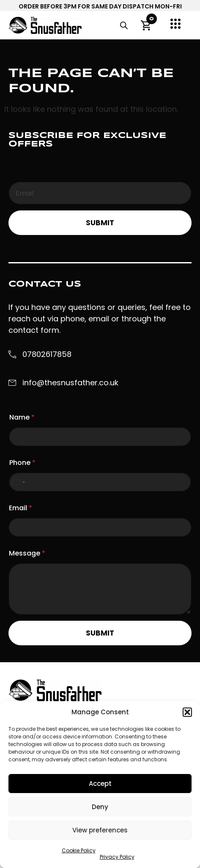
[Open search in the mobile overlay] (124, 25)
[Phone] (100, 482)
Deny (100, 807)
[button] (187, 712)
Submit (100, 223)
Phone (22, 463)
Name (22, 417)
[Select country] (19, 482)
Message (27, 553)
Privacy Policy (117, 857)
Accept (100, 784)
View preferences (100, 830)
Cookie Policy (79, 850)
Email (21, 508)
